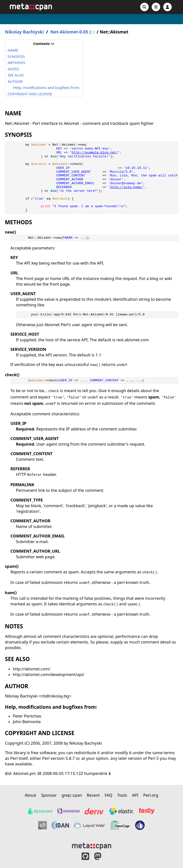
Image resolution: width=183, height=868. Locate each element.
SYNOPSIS (16, 56)
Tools (122, 795)
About (30, 795)
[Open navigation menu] (156, 7)
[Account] (167, 7)
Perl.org (151, 795)
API (135, 795)
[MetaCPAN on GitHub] (85, 856)
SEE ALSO (16, 75)
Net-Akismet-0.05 (69, 32)
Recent (93, 795)
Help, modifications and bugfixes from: (47, 87)
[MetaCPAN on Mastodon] (103, 856)
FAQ (108, 795)
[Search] (144, 7)
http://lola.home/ (127, 187)
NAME (13, 50)
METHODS (16, 63)
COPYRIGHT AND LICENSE (30, 94)
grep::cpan (72, 795)
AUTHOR (15, 81)
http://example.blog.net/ (95, 153)
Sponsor (49, 795)
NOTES (13, 69)
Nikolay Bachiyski (24, 32)
